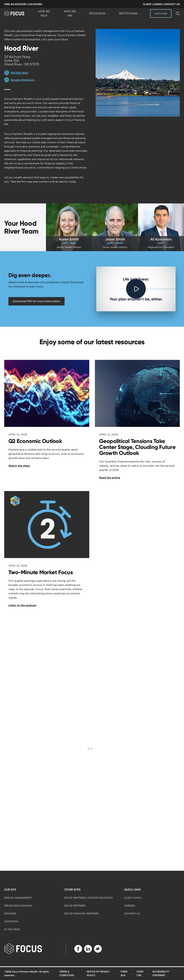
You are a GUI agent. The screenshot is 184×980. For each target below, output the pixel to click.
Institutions (130, 15)
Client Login (133, 898)
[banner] (18, 14)
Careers (130, 906)
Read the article (110, 478)
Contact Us (132, 914)
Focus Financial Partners (81, 914)
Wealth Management (18, 898)
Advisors (10, 914)
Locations (11, 922)
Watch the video (19, 466)
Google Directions (23, 80)
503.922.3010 (19, 73)
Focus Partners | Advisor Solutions (89, 898)
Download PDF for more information (36, 301)
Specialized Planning (18, 906)
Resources (99, 15)
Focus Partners (75, 906)
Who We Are (72, 14)
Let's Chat (161, 13)
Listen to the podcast (22, 605)
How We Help (46, 14)
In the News (12, 929)
